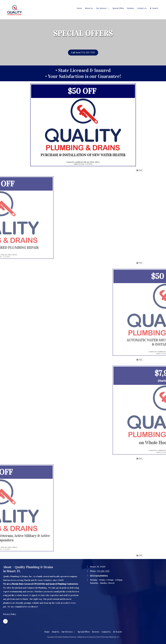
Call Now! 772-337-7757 (83, 53)
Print (140, 170)
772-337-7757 (103, 571)
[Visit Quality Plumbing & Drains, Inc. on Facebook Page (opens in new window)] (5, 621)
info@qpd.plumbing (99, 575)
